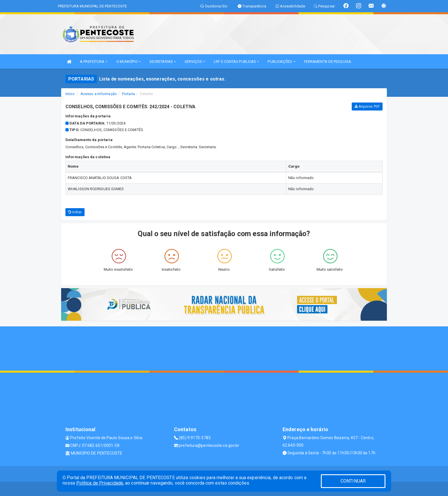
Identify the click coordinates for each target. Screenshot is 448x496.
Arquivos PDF (367, 107)
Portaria (128, 94)
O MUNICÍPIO (129, 62)
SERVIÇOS (195, 62)
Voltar (75, 212)
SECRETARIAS (163, 62)
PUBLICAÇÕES (281, 62)
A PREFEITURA (94, 62)
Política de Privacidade (100, 483)
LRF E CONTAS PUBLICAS (236, 62)
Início (70, 94)
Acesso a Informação (99, 94)
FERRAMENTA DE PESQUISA (328, 62)
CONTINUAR (353, 481)
